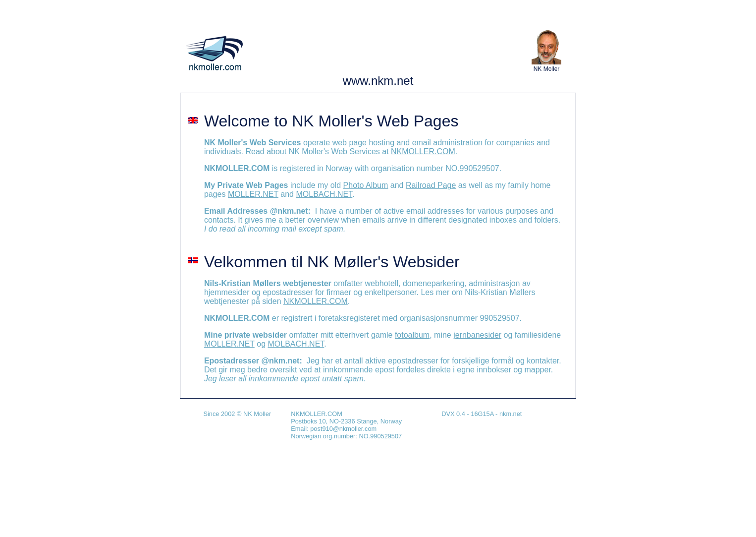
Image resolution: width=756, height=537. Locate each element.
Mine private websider (245, 335)
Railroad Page (431, 185)
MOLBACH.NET (324, 194)
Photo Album (366, 185)
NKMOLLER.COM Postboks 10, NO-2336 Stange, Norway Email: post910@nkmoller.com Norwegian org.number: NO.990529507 (346, 425)
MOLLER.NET (253, 194)
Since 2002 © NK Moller (237, 414)
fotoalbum (412, 335)
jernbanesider (477, 335)
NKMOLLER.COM (423, 151)
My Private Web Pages (246, 185)
